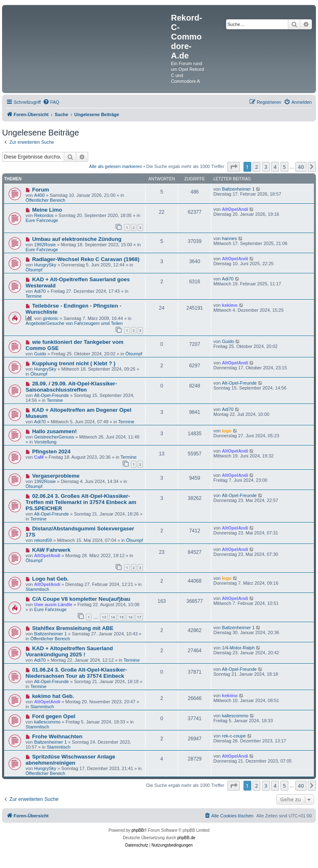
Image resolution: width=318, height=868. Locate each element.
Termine (34, 296)
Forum (41, 190)
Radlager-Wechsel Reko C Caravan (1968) (86, 259)
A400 (40, 195)
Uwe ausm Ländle (53, 604)
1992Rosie (45, 245)
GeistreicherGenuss (54, 437)
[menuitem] (51, 102)
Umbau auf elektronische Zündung (77, 239)
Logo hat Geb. (50, 579)
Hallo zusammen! (54, 431)
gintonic (51, 318)
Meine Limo (47, 210)
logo (227, 431)
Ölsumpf (34, 270)
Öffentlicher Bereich (45, 200)
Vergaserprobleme (56, 476)
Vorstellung (45, 442)
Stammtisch (37, 589)
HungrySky (45, 265)
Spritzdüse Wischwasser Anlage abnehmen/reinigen (70, 760)
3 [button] (266, 167)
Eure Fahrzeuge (42, 220)
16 (130, 617)
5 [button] (284, 167)
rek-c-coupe (234, 736)
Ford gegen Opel (54, 716)
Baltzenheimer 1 (238, 189)
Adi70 (40, 291)
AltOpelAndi (235, 209)
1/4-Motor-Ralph (238, 648)
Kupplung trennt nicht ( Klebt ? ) (74, 363)
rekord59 (43, 540)
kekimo (230, 305)
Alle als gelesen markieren (116, 166)
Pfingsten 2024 (51, 451)
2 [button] (256, 167)
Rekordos (44, 215)
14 (113, 617)
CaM (39, 457)
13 (104, 617)
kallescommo (47, 722)
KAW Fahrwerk (51, 550)
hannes (229, 238)
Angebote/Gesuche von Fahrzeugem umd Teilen (74, 323)
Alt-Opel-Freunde (51, 395)
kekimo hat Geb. (53, 696)
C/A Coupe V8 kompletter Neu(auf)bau (81, 599)
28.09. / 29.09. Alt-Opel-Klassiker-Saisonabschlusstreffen (71, 387)
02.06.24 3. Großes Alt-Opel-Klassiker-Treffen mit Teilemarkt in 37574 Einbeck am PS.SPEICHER (81, 502)
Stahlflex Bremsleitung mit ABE (73, 628)
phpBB (138, 830)
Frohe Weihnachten (57, 736)
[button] (234, 167)
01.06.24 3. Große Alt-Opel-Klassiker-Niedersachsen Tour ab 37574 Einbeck (76, 673)
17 (139, 617)
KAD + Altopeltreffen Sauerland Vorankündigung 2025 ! (69, 651)
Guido (40, 354)
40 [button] (301, 167)
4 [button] (275, 167)
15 (122, 617)
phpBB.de (186, 838)
